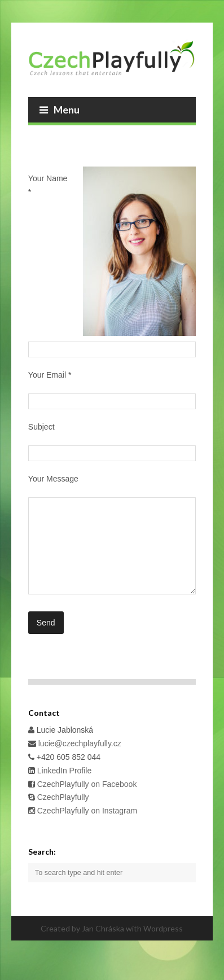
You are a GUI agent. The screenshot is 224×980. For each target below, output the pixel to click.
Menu (60, 110)
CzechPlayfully (63, 814)
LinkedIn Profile (63, 788)
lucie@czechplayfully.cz (80, 760)
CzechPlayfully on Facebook (86, 801)
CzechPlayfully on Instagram (87, 828)
